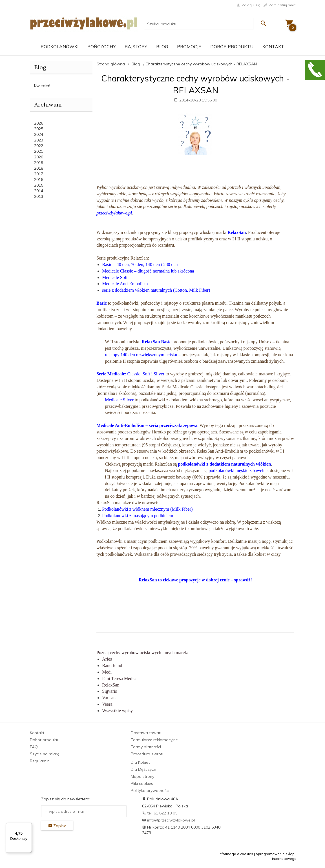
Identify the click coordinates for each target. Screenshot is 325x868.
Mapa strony (142, 776)
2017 (39, 174)
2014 (39, 191)
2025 (39, 129)
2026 (39, 123)
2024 (39, 134)
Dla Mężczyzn (143, 769)
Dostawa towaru (147, 733)
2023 (39, 140)
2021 (39, 151)
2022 (39, 146)
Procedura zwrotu (148, 754)
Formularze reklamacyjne (154, 740)
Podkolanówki (59, 46)
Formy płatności (146, 747)
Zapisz (57, 826)
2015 (39, 185)
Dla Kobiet (140, 762)
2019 (39, 163)
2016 (39, 180)
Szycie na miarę (45, 754)
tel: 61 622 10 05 (160, 813)
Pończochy (101, 46)
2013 (39, 196)
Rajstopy (136, 46)
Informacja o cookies (236, 854)
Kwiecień (42, 86)
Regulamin (40, 761)
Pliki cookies (142, 783)
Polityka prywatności (150, 790)
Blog (162, 46)
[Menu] (28, 826)
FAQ (34, 747)
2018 (39, 168)
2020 (39, 157)
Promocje (189, 46)
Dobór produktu (232, 46)
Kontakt (273, 46)
